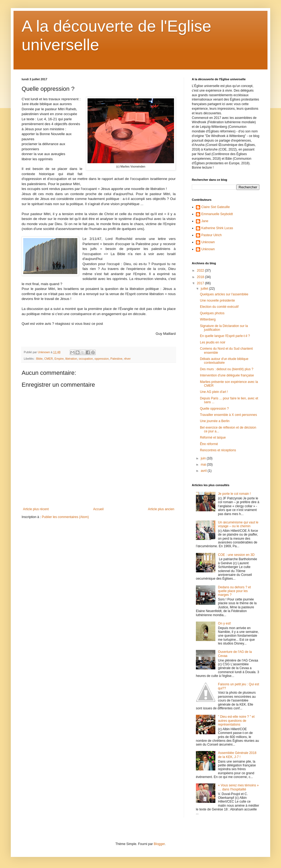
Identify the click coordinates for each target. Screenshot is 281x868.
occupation (86, 359)
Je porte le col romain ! (234, 494)
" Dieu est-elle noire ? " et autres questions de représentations (236, 721)
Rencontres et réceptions (218, 450)
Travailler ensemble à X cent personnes (228, 415)
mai (204, 465)
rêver (127, 359)
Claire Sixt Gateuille (215, 207)
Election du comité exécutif (219, 307)
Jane (205, 221)
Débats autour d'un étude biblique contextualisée (224, 361)
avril (204, 471)
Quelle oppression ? (214, 409)
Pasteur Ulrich (211, 235)
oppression (102, 359)
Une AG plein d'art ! (214, 392)
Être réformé (209, 444)
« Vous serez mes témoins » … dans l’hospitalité (238, 787)
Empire (59, 359)
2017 (201, 283)
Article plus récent (36, 509)
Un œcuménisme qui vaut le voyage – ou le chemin (238, 524)
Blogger (159, 844)
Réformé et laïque (213, 438)
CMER (49, 359)
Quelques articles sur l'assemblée (224, 294)
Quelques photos (212, 313)
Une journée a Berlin (215, 421)
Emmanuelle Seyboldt (217, 214)
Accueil (98, 509)
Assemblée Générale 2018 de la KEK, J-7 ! (237, 755)
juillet (205, 289)
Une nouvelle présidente (217, 301)
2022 (201, 271)
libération (71, 359)
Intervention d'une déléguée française (227, 375)
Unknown (208, 242)
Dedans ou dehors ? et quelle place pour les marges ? (234, 591)
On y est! (225, 623)
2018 (201, 277)
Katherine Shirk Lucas (217, 228)
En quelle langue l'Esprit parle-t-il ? (225, 336)
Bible (39, 359)
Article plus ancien (161, 509)
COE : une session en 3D (236, 555)
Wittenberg (208, 319)
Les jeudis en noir (213, 342)
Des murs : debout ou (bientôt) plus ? (227, 369)
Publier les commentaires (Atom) (65, 517)
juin (204, 458)
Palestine (116, 359)
